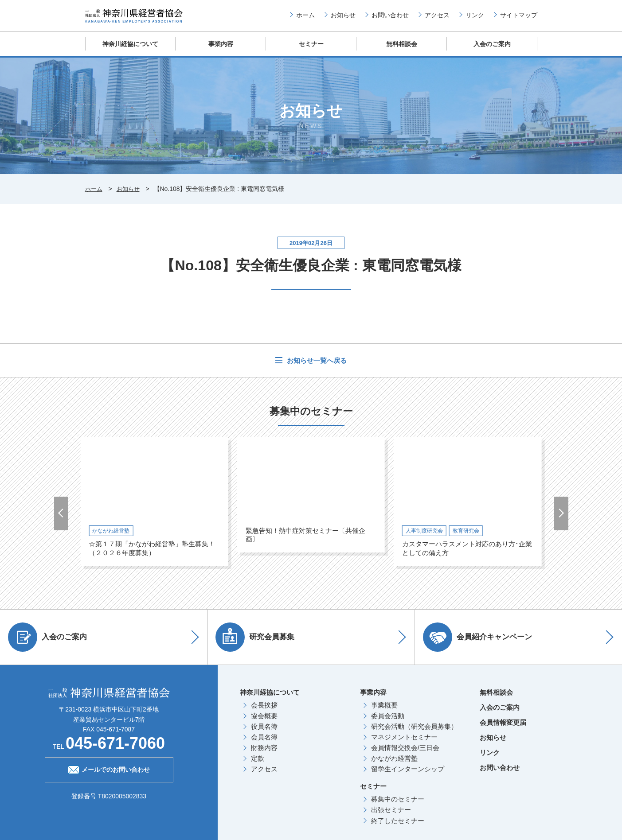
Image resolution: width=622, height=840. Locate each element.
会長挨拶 (264, 712)
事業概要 (384, 712)
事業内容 (221, 51)
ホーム (305, 18)
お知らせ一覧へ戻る (315, 367)
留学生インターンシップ (408, 776)
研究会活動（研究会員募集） (414, 733)
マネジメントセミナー (404, 744)
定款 (258, 765)
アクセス (437, 18)
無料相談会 (401, 51)
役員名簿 (264, 733)
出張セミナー (391, 817)
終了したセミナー (398, 827)
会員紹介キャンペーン (481, 644)
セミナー (311, 51)
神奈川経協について (130, 51)
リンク (475, 18)
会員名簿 (264, 744)
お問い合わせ (390, 18)
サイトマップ (519, 18)
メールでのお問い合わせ (109, 775)
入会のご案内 (492, 51)
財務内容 (264, 755)
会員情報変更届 (503, 729)
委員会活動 (388, 722)
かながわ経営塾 (394, 765)
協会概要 (264, 722)
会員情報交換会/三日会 (405, 755)
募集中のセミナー (398, 806)
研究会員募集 (258, 644)
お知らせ (343, 18)
